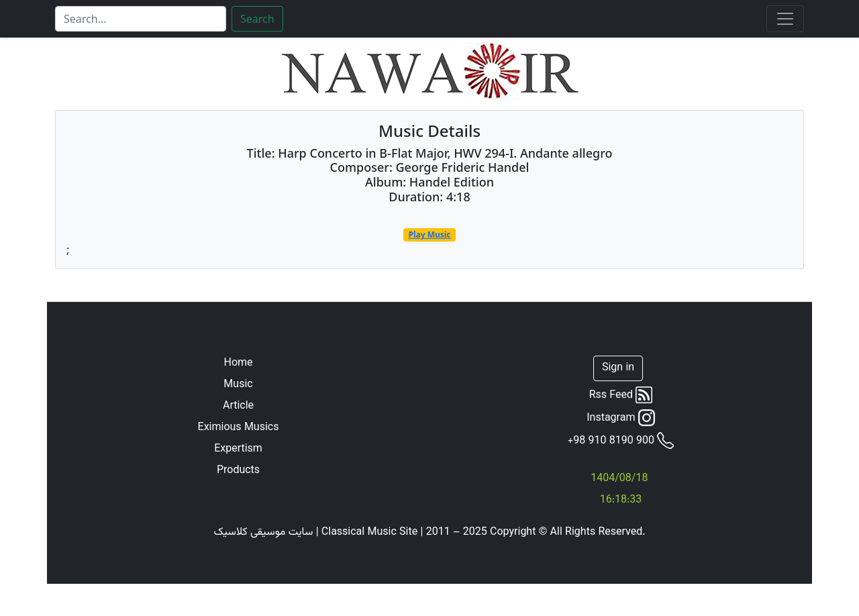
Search (257, 19)
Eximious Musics (239, 428)
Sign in (618, 368)
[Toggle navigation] (785, 19)
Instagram (621, 418)
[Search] (141, 19)
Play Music (429, 235)
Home (238, 364)
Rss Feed (621, 395)
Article (238, 407)
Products (238, 471)
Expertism (238, 450)
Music (238, 385)
